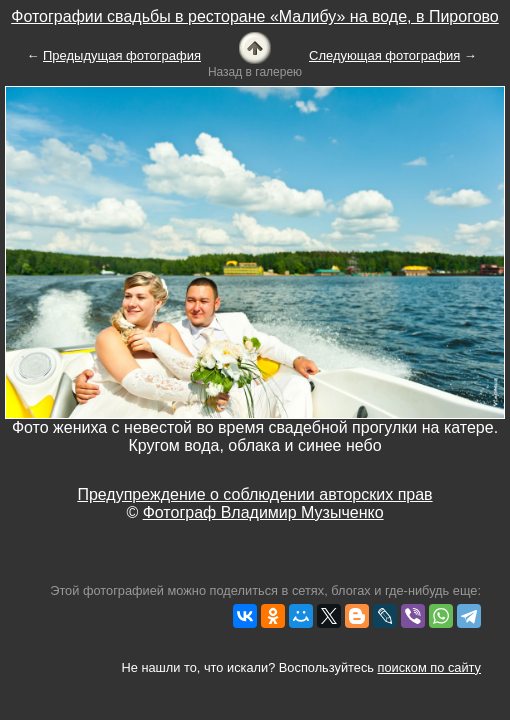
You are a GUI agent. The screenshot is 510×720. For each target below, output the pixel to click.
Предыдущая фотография (122, 55)
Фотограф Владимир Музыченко (263, 512)
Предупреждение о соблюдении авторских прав (254, 494)
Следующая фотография (384, 55)
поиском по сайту (429, 667)
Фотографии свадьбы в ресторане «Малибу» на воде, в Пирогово (255, 16)
